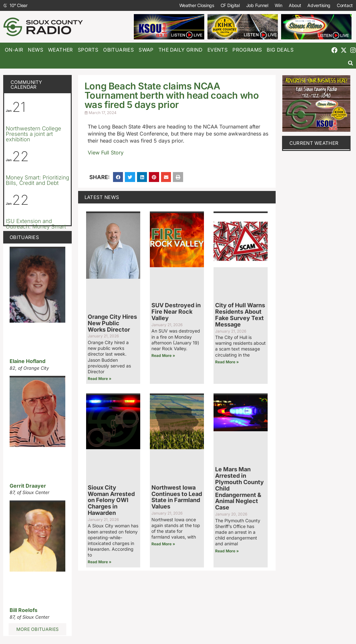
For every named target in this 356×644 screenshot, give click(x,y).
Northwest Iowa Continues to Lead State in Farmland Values (177, 497)
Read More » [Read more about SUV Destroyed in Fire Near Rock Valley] (163, 355)
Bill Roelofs (24, 610)
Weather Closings (197, 5)
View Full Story (106, 153)
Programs (247, 50)
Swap (146, 50)
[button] (350, 63)
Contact (345, 5)
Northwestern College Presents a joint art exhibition (33, 134)
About (295, 5)
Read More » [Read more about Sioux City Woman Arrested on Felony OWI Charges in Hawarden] (100, 562)
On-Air (14, 50)
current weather (314, 143)
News (36, 50)
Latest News (102, 197)
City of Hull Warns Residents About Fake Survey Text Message (240, 315)
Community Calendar (26, 85)
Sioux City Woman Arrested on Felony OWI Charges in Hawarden (111, 500)
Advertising (319, 5)
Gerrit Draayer (28, 486)
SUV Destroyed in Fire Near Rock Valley (176, 312)
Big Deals (280, 50)
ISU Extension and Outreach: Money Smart (36, 224)
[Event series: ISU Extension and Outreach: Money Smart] (51, 212)
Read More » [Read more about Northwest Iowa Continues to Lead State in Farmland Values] (163, 544)
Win (279, 5)
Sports (88, 50)
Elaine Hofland (28, 361)
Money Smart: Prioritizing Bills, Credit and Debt (37, 180)
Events (218, 50)
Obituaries (118, 50)
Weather (61, 50)
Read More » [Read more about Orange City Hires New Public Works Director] (100, 379)
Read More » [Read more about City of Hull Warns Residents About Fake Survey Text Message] (227, 362)
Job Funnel (257, 5)
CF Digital (230, 5)
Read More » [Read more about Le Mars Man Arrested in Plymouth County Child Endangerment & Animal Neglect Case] (227, 551)
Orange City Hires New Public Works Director (112, 323)
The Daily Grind (181, 50)
